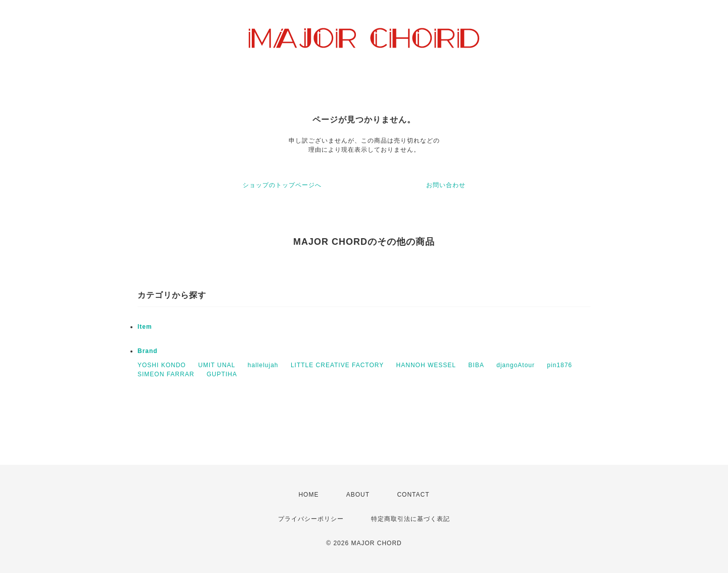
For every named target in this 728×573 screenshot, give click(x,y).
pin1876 (560, 365)
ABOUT (358, 495)
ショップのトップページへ (282, 185)
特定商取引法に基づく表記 (411, 519)
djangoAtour (516, 365)
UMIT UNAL (217, 365)
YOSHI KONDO (162, 365)
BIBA (476, 365)
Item (145, 327)
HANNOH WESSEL (426, 365)
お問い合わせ (446, 185)
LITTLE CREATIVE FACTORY (337, 365)
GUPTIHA (222, 374)
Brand (148, 351)
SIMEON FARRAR (166, 374)
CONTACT (413, 495)
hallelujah (263, 365)
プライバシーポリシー (311, 519)
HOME (308, 495)
